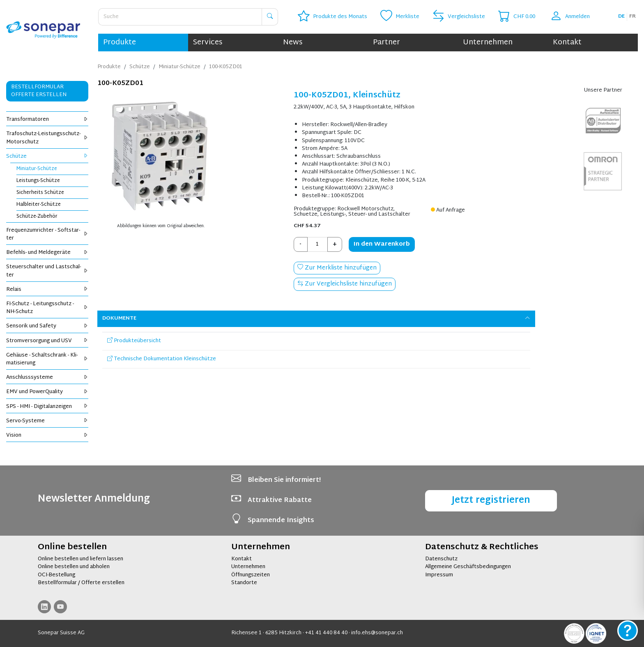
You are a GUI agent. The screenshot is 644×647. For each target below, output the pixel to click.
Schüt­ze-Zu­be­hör (37, 216)
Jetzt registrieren (491, 501)
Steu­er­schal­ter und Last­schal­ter (47, 271)
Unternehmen (488, 43)
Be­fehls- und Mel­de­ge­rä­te (47, 253)
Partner (386, 43)
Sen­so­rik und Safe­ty (47, 326)
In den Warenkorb (382, 244)
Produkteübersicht (134, 341)
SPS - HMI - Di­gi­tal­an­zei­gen (47, 407)
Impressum (439, 575)
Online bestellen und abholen (74, 567)
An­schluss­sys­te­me (47, 378)
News (293, 43)
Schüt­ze (47, 157)
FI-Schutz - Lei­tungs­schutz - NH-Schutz (47, 308)
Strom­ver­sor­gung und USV (47, 341)
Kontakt (567, 43)
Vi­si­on (47, 435)
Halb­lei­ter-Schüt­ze (39, 205)
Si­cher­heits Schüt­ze (40, 193)
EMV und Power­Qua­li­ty (47, 392)
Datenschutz (441, 559)
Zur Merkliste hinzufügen (337, 268)
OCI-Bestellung (56, 575)
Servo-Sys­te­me (47, 421)
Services (208, 43)
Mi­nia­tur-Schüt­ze (37, 169)
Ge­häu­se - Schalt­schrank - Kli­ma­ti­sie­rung (47, 359)
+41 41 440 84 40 (326, 633)
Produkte (120, 43)
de (621, 16)
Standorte (244, 583)
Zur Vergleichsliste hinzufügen (345, 284)
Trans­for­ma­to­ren (47, 120)
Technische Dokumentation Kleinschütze (162, 359)
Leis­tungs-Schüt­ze (38, 181)
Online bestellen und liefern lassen (80, 559)
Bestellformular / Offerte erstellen (81, 583)
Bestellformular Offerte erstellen (39, 91)
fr (632, 16)
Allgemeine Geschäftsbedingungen (468, 567)
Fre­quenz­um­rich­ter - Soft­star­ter (47, 234)
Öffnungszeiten (251, 575)
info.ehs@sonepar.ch (377, 633)
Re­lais (47, 290)
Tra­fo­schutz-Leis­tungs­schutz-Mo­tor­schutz (47, 138)
